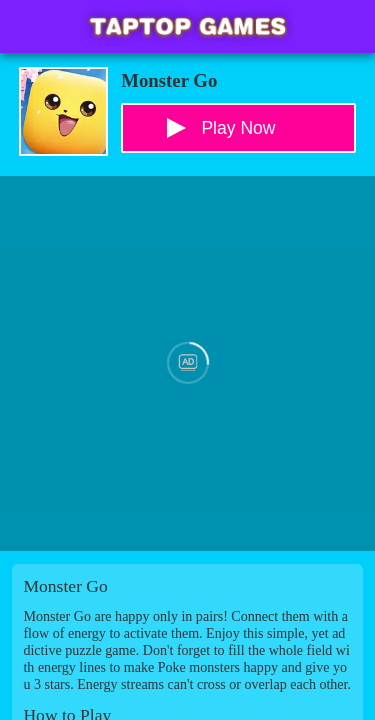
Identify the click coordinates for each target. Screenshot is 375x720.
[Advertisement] (187, 363)
